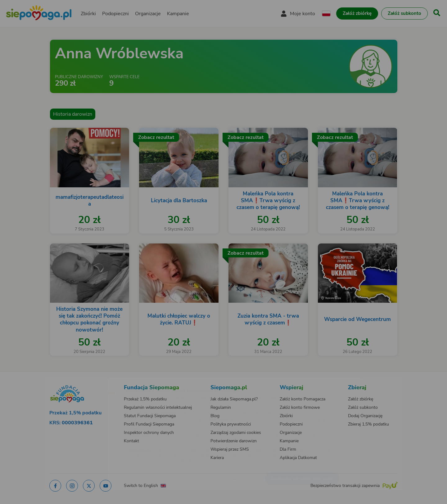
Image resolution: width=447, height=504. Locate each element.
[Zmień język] (87, 381)
